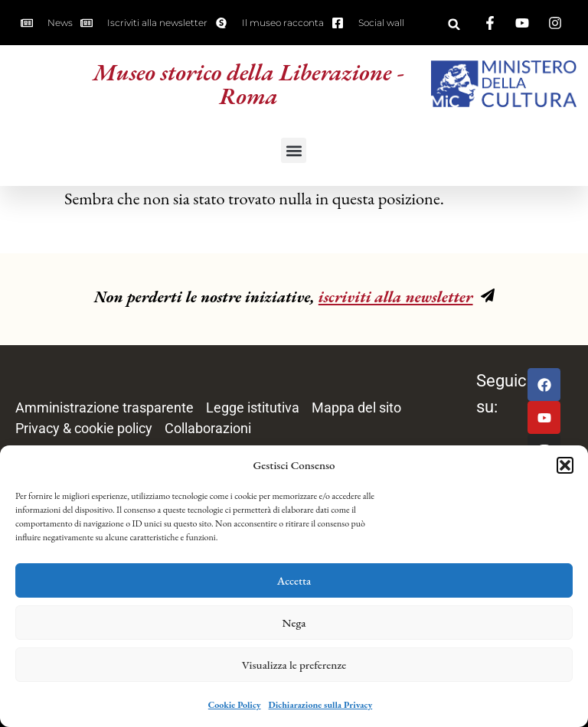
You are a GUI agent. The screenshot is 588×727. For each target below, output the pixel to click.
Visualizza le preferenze (294, 665)
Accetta (294, 580)
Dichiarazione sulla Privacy (321, 705)
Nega (294, 623)
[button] (565, 465)
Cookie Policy (235, 705)
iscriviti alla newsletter (396, 297)
